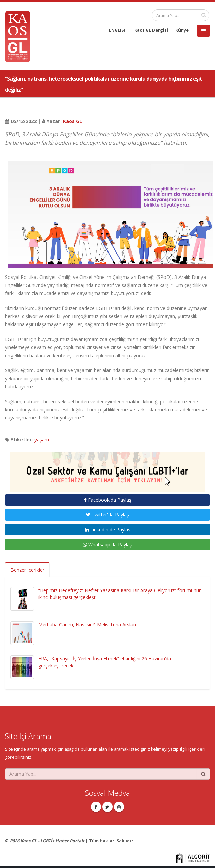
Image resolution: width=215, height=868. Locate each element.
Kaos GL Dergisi (151, 30)
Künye (182, 30)
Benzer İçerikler (27, 570)
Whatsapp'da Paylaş (107, 544)
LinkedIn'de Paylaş (108, 529)
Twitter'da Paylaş (107, 515)
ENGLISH (118, 30)
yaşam (42, 440)
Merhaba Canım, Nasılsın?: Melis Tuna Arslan (87, 624)
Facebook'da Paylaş (108, 500)
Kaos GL (73, 121)
